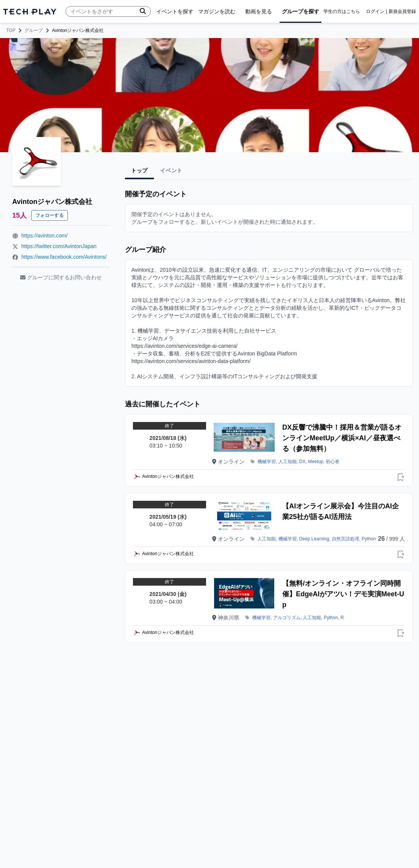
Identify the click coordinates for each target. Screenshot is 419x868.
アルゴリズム (287, 618)
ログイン (375, 11)
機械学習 (267, 462)
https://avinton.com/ (44, 236)
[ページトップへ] (30, 12)
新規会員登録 (402, 11)
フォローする (50, 215)
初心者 (333, 462)
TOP (11, 30)
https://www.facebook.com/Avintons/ (64, 257)
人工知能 (288, 462)
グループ (34, 30)
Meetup (316, 462)
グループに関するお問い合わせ (61, 277)
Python (369, 539)
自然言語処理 (345, 539)
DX (302, 462)
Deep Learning (314, 539)
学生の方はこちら (342, 11)
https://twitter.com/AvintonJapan (59, 246)
